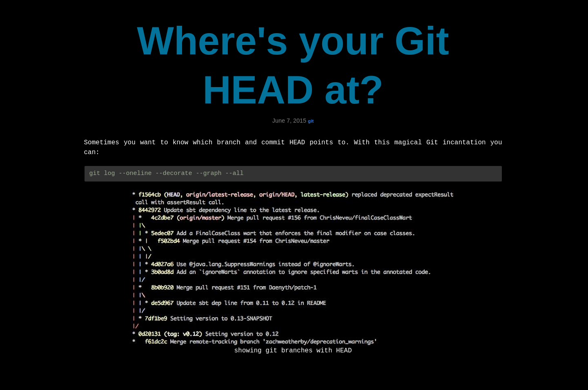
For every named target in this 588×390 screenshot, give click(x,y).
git (311, 121)
